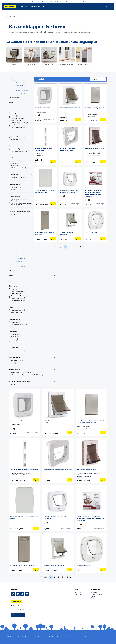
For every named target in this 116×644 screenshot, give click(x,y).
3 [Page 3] (73, 247)
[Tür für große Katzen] (95, 225)
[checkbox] (10, 116)
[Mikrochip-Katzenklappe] (46, 103)
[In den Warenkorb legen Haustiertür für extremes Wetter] (103, 162)
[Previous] (33, 2)
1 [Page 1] (65, 247)
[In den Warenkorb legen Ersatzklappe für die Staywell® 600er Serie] (53, 239)
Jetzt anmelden (18, 615)
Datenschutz (41, 637)
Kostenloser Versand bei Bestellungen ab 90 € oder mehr (59, 2)
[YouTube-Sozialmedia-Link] (27, 594)
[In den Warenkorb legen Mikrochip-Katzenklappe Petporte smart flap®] (78, 162)
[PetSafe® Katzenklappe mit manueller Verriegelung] (70, 187)
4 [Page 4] (77, 247)
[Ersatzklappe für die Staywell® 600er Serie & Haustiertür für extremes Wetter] (95, 103)
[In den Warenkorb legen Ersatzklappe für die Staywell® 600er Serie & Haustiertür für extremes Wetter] (103, 120)
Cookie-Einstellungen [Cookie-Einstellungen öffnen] (86, 637)
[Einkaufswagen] (107, 6)
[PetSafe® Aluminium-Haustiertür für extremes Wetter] (70, 103)
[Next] (83, 2)
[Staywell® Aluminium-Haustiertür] (70, 225)
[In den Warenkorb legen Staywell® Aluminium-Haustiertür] (78, 239)
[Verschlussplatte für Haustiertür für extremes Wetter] (46, 187)
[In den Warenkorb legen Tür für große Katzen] (103, 239)
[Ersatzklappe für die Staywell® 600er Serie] (46, 225)
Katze (15, 17)
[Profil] (111, 6)
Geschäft (9, 17)
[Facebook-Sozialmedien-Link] (18, 594)
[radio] (36, 115)
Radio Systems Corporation (17, 637)
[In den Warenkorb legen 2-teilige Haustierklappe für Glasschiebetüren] (53, 162)
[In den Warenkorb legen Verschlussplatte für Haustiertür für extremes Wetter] (53, 204)
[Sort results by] (98, 79)
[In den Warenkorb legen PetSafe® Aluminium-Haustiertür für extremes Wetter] (78, 120)
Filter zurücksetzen (15, 98)
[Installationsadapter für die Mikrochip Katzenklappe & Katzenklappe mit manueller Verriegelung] (95, 187)
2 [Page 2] (69, 247)
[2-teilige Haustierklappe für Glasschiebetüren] (46, 145)
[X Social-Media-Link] (22, 594)
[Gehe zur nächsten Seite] (84, 247)
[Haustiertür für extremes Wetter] (95, 145)
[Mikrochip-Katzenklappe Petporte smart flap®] (70, 145)
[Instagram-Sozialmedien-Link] (13, 594)
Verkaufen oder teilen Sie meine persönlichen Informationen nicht (63, 637)
